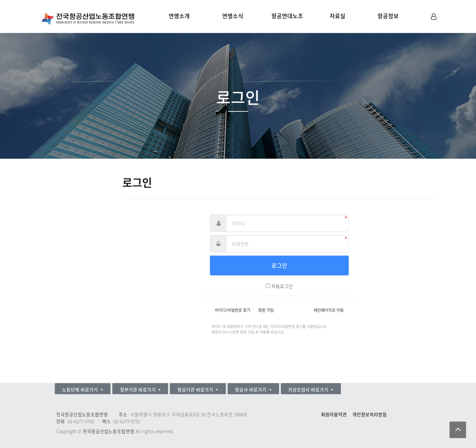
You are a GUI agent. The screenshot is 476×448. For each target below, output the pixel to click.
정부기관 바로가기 (139, 389)
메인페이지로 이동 (329, 310)
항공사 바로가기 (251, 389)
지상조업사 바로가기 (309, 389)
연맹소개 (179, 16)
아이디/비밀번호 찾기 (233, 310)
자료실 (337, 16)
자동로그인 (282, 286)
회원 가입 (266, 310)
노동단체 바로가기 (81, 389)
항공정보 (388, 16)
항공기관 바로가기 (196, 389)
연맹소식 (233, 16)
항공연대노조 (287, 16)
